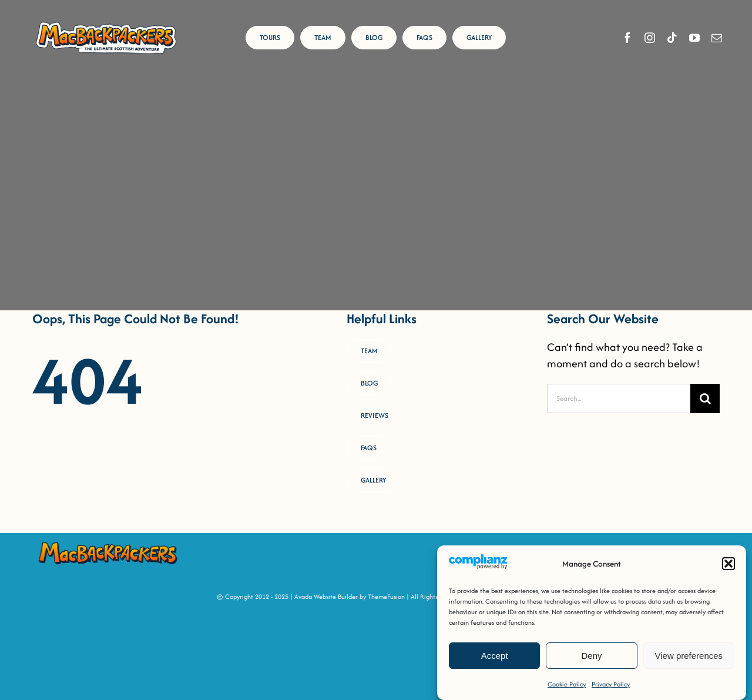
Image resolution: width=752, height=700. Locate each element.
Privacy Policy (611, 684)
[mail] (717, 38)
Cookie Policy (567, 684)
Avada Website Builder (326, 597)
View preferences (689, 656)
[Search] (705, 398)
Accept (495, 656)
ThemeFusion (386, 597)
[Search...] (619, 398)
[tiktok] (672, 38)
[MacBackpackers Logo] (106, 23)
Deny (591, 656)
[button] (728, 564)
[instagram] (650, 38)
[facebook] (627, 38)
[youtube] (694, 38)
